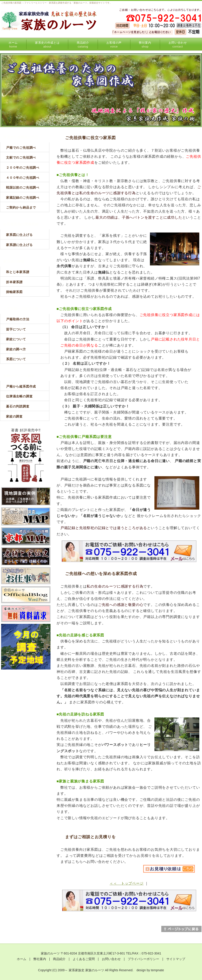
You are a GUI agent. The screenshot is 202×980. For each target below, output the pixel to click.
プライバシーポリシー (143, 959)
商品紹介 (83, 45)
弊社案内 (145, 45)
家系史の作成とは (47, 45)
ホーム (13, 45)
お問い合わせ (178, 45)
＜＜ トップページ (126, 883)
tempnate (157, 970)
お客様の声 (114, 45)
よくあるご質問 (84, 959)
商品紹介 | (63, 959)
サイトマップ (176, 959)
